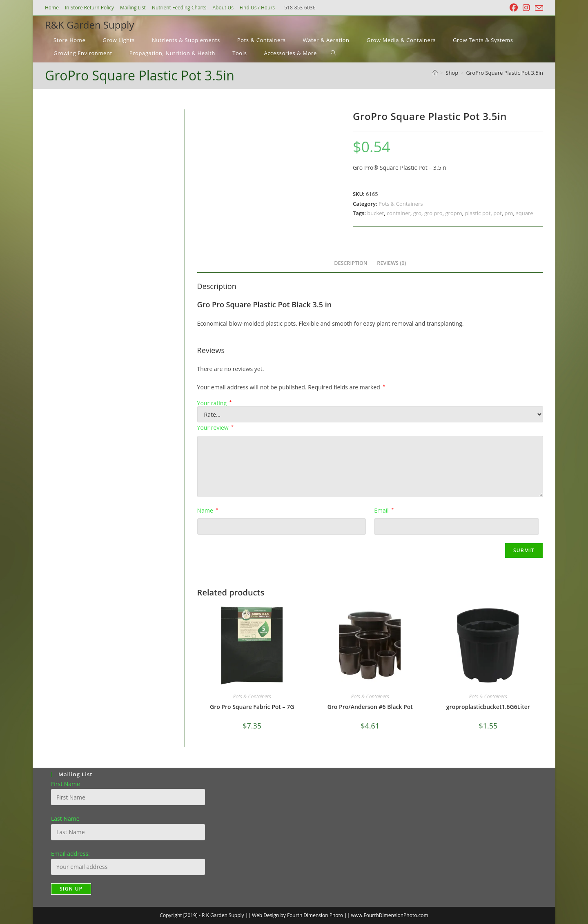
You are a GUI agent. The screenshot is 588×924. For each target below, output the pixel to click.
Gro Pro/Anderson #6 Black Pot (370, 707)
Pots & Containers (401, 204)
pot (497, 213)
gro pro (433, 213)
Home (52, 8)
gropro (454, 213)
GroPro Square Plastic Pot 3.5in (505, 73)
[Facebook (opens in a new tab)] (514, 8)
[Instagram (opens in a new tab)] (526, 8)
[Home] (435, 73)
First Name (66, 784)
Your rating (215, 403)
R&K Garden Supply (89, 25)
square (525, 213)
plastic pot (478, 213)
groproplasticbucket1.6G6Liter (488, 707)
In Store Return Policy (89, 8)
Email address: (70, 854)
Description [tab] (351, 263)
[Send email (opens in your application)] (538, 8)
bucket (375, 213)
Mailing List (133, 8)
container (399, 213)
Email (384, 510)
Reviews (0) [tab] (391, 263)
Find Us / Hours (257, 8)
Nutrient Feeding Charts (179, 8)
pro (509, 213)
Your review (215, 428)
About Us (223, 8)
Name (208, 510)
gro (417, 213)
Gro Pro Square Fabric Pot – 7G (252, 707)
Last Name (65, 818)
